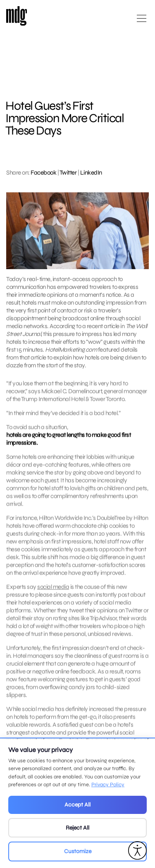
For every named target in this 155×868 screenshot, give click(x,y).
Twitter (68, 173)
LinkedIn (91, 173)
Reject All (77, 828)
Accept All (77, 805)
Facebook (43, 173)
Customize (78, 851)
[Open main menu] (142, 22)
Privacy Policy (108, 785)
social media (53, 593)
